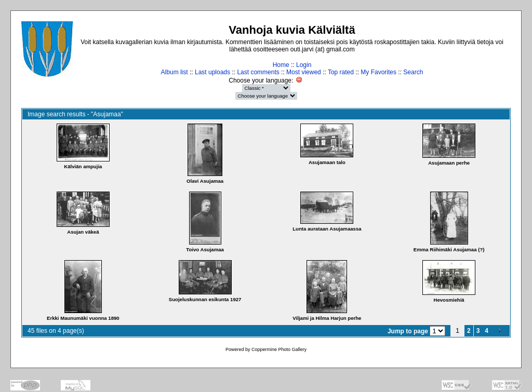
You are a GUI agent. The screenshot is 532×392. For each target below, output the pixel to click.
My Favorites (378, 72)
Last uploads (212, 72)
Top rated (341, 72)
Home (281, 65)
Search (413, 72)
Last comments (258, 72)
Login (304, 65)
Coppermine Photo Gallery (279, 349)
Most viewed (304, 72)
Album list (175, 72)
